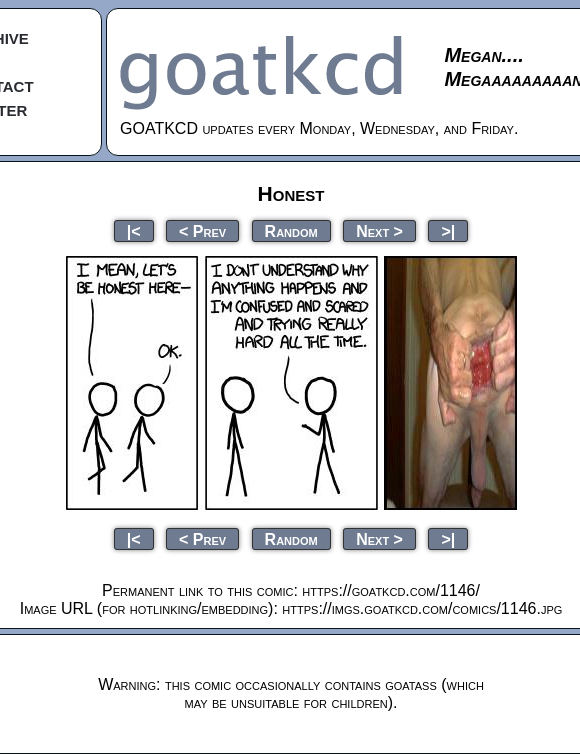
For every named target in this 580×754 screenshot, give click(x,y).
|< (134, 230)
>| (448, 230)
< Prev (202, 230)
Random (291, 230)
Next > (379, 230)
